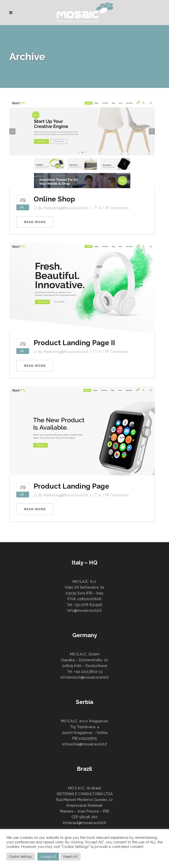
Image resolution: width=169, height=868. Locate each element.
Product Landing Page (71, 486)
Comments (119, 208)
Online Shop (54, 199)
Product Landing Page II (74, 343)
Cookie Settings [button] (21, 857)
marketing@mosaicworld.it (66, 208)
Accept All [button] (48, 857)
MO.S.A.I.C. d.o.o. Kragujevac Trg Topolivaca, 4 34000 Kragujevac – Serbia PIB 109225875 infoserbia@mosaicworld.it (85, 733)
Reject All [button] (70, 857)
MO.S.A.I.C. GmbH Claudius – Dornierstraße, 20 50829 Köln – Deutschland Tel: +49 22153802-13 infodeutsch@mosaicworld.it (85, 666)
